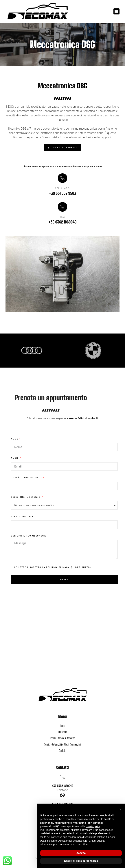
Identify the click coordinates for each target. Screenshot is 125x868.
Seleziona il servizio (26, 497)
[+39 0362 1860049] (63, 777)
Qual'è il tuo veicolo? (27, 478)
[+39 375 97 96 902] (63, 795)
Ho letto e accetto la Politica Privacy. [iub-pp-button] (53, 567)
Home (62, 726)
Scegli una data (22, 517)
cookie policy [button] (93, 826)
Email (15, 458)
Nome (15, 439)
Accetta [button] (81, 853)
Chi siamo (62, 732)
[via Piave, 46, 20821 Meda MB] (62, 654)
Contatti (63, 751)
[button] (116, 11)
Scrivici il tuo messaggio (29, 536)
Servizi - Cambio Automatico (62, 738)
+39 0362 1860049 (62, 786)
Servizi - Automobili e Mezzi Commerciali (62, 744)
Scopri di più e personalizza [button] (81, 861)
